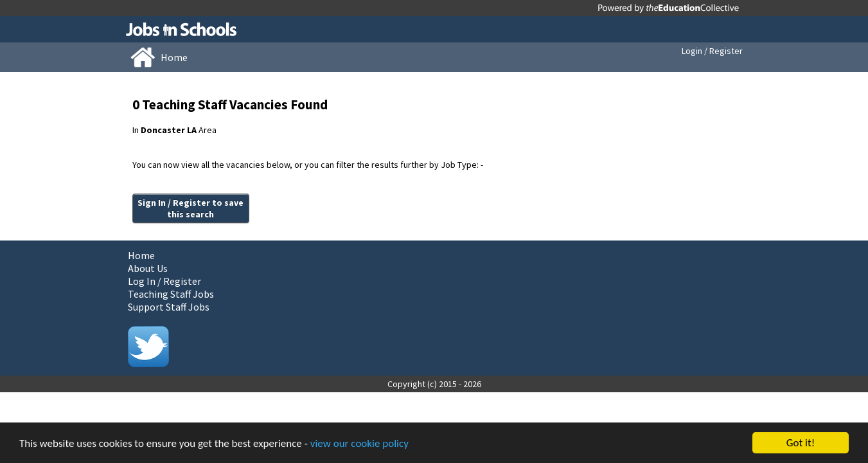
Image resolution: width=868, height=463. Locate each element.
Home (141, 255)
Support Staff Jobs (169, 307)
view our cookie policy (359, 444)
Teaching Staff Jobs (171, 294)
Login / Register (712, 51)
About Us (148, 268)
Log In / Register (164, 281)
